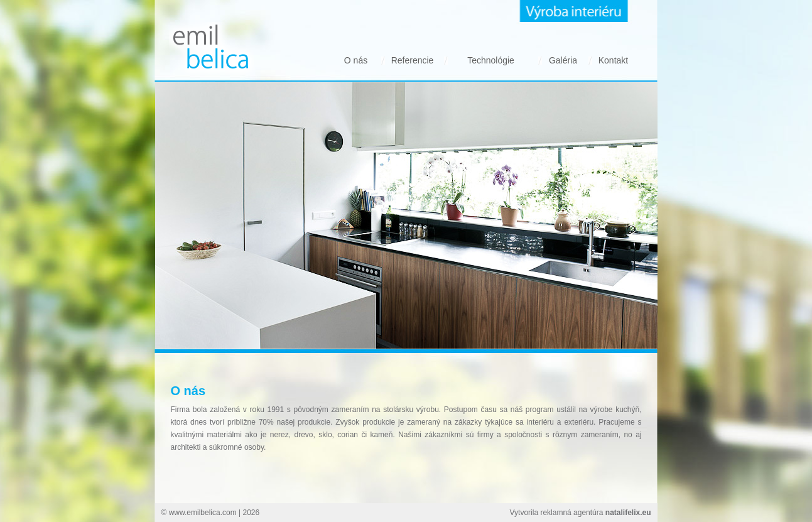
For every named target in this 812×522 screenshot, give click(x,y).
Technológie (491, 60)
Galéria (563, 60)
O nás (356, 60)
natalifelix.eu (628, 513)
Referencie (413, 60)
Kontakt (613, 60)
